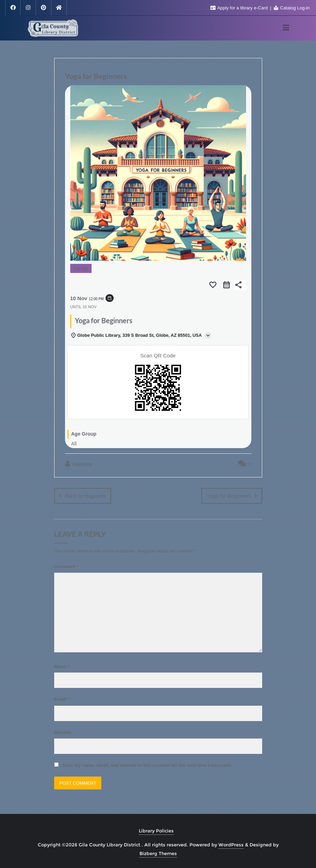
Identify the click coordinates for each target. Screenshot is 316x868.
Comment (66, 566)
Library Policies (156, 830)
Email (62, 699)
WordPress (231, 844)
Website (63, 732)
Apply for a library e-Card (240, 8)
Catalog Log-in (292, 8)
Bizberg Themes (158, 853)
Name (62, 666)
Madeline (79, 464)
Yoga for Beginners (228, 496)
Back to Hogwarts (86, 496)
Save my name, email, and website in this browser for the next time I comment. (147, 765)
